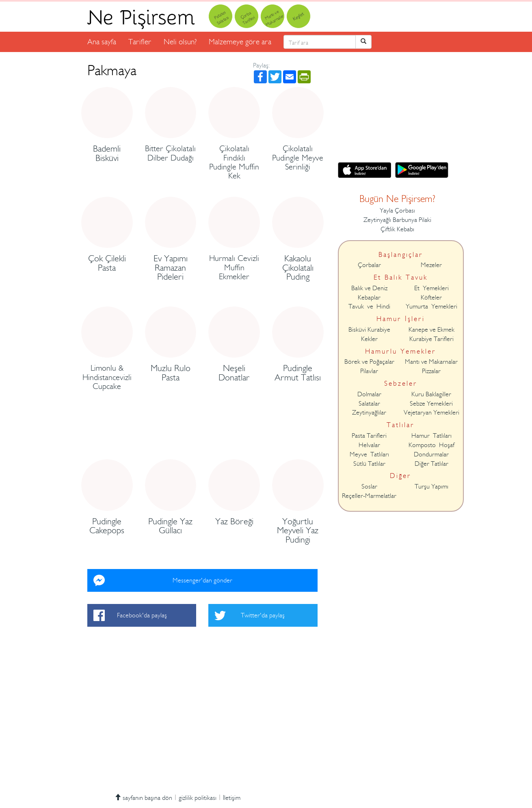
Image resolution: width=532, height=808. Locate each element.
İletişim (232, 798)
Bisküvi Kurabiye (369, 330)
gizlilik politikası (198, 798)
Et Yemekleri (431, 288)
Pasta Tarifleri (369, 436)
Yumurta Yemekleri (431, 306)
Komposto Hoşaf (431, 445)
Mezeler (431, 265)
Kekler (369, 339)
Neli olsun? (180, 42)
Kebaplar (369, 298)
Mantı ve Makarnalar (431, 362)
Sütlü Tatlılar (369, 464)
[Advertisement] (202, 437)
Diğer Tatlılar (431, 464)
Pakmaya (112, 70)
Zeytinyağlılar (369, 413)
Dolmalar (369, 394)
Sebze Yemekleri (431, 404)
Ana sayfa (102, 42)
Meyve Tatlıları (369, 454)
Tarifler (140, 42)
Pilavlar (369, 371)
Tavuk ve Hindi (369, 306)
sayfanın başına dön (143, 798)
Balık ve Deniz (369, 288)
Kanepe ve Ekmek (431, 330)
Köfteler (431, 298)
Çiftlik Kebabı (397, 229)
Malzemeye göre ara (240, 42)
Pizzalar (431, 371)
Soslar (369, 487)
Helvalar (369, 445)
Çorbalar (369, 265)
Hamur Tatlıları (431, 436)
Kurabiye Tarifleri (431, 339)
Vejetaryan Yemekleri (431, 413)
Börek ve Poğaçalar (369, 362)
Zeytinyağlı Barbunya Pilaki (397, 220)
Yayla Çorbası (397, 211)
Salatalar (369, 404)
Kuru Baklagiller (431, 394)
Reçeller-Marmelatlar (369, 496)
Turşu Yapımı (431, 487)
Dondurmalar (431, 454)
